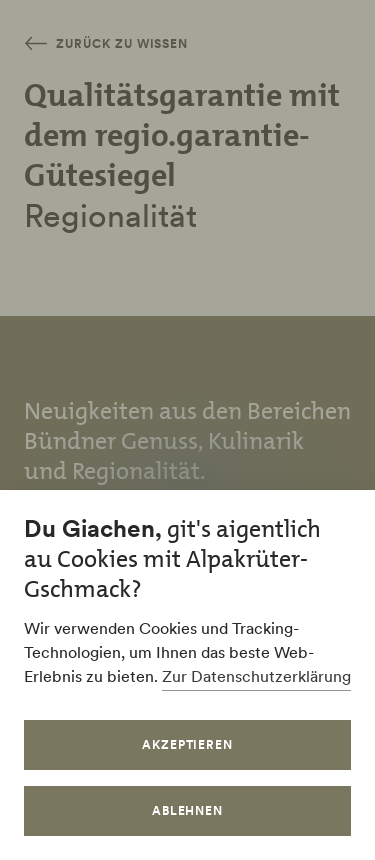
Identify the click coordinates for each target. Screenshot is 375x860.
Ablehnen (188, 810)
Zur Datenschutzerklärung (256, 676)
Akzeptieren (188, 744)
